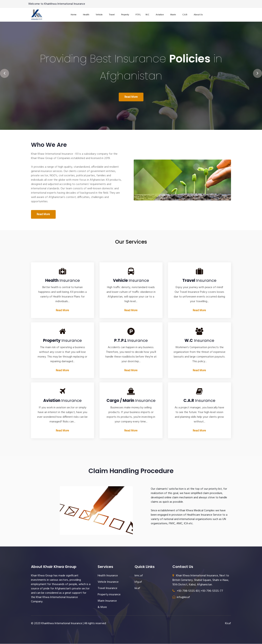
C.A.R (185, 15)
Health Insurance (108, 576)
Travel (112, 15)
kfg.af (138, 582)
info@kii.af (181, 597)
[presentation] (5, 71)
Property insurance (109, 595)
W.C (147, 15)
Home (74, 15)
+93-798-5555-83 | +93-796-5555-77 (198, 591)
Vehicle (99, 15)
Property (125, 15)
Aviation (160, 15)
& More (102, 607)
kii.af (137, 588)
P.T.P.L (138, 15)
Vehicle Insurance (108, 582)
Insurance (63, 281)
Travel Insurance (107, 588)
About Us (198, 15)
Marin (173, 15)
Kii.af (228, 624)
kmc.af (139, 576)
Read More (131, 97)
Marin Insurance (107, 601)
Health (86, 15)
